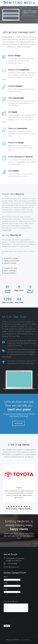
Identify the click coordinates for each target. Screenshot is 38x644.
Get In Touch (18, 423)
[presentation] (19, 619)
